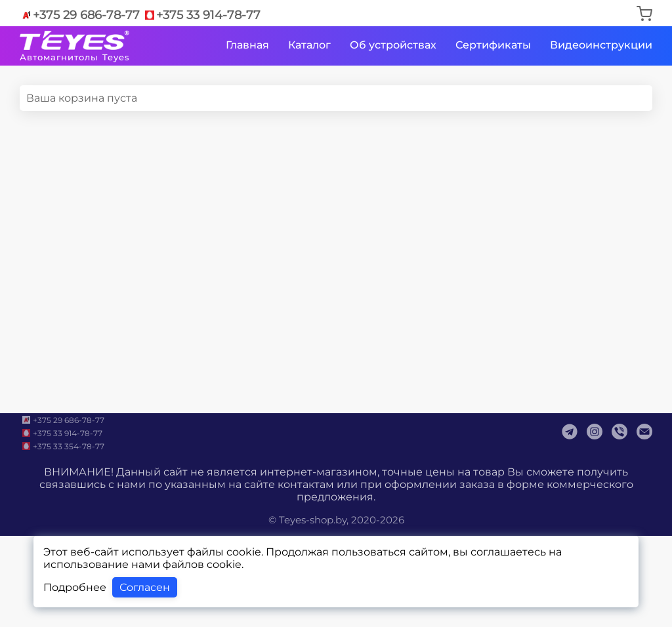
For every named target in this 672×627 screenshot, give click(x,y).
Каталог (309, 45)
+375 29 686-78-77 (80, 15)
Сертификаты (493, 45)
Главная (247, 45)
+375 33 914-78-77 (202, 15)
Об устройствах (393, 45)
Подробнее (75, 587)
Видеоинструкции (601, 45)
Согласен (145, 587)
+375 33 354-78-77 (62, 446)
